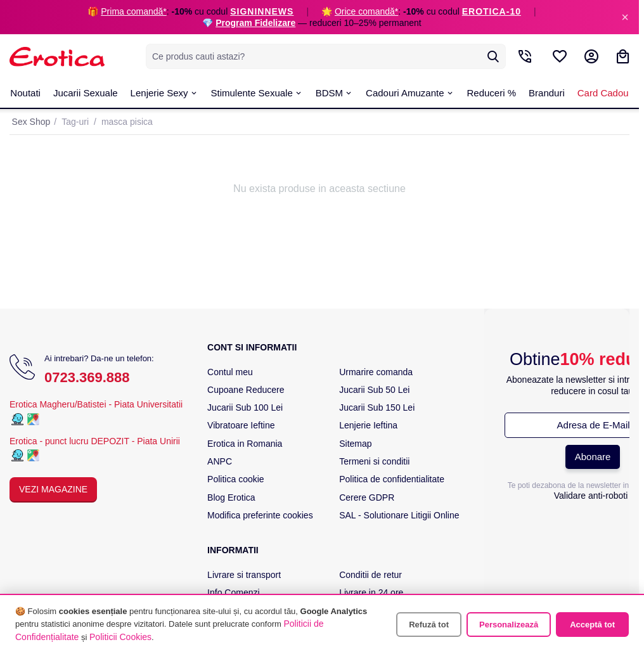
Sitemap (355, 444)
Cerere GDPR (367, 497)
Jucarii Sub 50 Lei (374, 390)
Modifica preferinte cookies (260, 515)
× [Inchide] (625, 17)
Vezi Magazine (53, 489)
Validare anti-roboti (591, 496)
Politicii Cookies (120, 637)
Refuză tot (429, 625)
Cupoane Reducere (246, 390)
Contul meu (230, 372)
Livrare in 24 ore (371, 593)
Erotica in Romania (245, 444)
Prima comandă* (134, 11)
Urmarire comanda (376, 372)
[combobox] (326, 56)
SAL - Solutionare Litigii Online (399, 515)
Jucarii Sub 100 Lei (245, 407)
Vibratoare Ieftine (241, 425)
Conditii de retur (370, 575)
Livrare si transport (244, 575)
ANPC (220, 461)
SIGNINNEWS (262, 11)
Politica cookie (236, 479)
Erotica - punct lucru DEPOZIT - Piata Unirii (95, 441)
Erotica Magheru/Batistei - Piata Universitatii (96, 404)
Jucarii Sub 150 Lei (377, 407)
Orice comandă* (366, 11)
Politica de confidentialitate (392, 479)
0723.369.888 (87, 377)
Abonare (593, 457)
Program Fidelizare (255, 23)
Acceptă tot (592, 625)
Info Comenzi (233, 593)
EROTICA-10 (492, 11)
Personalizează (509, 625)
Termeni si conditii (374, 461)
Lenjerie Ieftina (368, 425)
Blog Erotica (231, 497)
